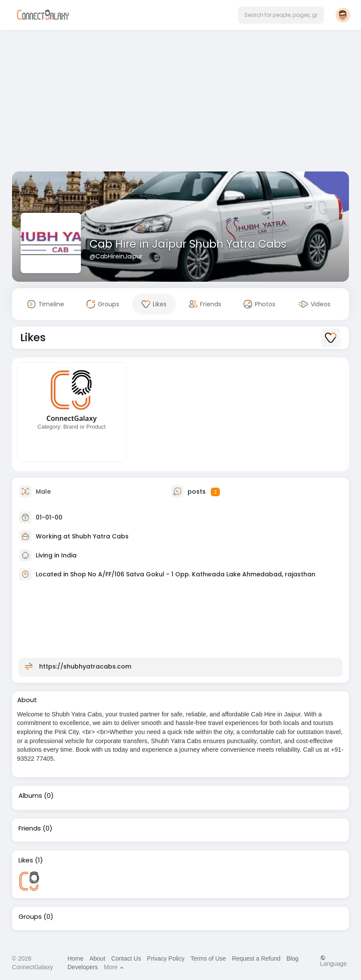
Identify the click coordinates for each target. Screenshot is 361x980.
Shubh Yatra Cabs (100, 536)
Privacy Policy (166, 958)
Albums (30, 796)
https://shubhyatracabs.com (85, 666)
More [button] (114, 967)
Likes (26, 860)
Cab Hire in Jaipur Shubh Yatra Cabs (188, 244)
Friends (30, 828)
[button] (281, 15)
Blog (293, 958)
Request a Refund (256, 958)
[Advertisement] (181, 103)
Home (76, 958)
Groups (30, 917)
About (97, 958)
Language (333, 961)
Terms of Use (208, 958)
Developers (83, 967)
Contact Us (126, 958)
